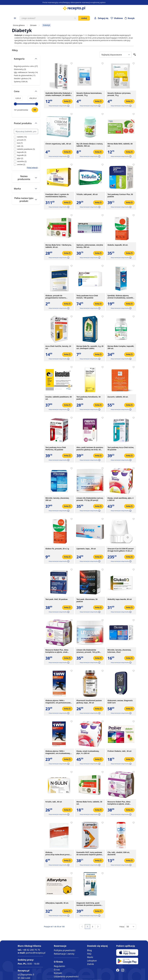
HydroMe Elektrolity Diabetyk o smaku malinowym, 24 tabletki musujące (59, 94)
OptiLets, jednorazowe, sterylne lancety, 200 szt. (90, 246)
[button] (68, 106)
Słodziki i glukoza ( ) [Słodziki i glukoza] (23, 78)
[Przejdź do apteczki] (117, 18)
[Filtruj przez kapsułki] (20, 155)
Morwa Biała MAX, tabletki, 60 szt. (120, 145)
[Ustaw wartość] (35, 110)
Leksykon (92, 961)
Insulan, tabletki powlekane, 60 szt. (59, 398)
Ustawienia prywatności (66, 976)
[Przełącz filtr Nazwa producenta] (26, 178)
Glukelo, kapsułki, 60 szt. (118, 245)
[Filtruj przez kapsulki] (20, 152)
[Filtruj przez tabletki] (20, 137)
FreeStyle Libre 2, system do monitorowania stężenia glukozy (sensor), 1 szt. (57, 195)
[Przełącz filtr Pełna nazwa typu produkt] (26, 200)
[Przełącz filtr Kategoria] (26, 60)
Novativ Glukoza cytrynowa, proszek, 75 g (119, 94)
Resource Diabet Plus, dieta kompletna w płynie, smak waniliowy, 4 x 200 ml (57, 651)
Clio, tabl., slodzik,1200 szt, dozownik (119, 853)
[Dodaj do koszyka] (67, 101)
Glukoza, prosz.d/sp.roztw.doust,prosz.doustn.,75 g (59, 853)
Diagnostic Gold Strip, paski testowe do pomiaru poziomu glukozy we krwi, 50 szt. (89, 904)
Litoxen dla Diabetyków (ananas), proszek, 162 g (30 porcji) (88, 651)
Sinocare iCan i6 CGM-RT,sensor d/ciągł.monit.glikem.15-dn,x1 (121, 550)
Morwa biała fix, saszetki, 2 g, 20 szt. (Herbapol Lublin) (90, 347)
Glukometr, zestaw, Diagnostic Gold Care (120, 702)
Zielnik (90, 964)
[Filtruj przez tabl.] (19, 146)
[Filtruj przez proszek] (20, 140)
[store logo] (74, 8)
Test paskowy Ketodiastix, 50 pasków (88, 398)
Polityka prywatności (65, 950)
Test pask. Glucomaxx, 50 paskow (87, 600)
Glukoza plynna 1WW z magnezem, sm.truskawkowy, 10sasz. (58, 752)
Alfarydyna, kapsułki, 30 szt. (57, 903)
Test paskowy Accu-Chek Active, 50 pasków (121, 449)
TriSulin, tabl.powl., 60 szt (87, 194)
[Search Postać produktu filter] (26, 131)
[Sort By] (116, 55)
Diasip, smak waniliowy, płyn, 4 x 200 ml (120, 499)
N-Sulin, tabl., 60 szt (54, 802)
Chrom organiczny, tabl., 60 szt (58, 144)
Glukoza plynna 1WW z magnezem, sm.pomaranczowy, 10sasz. (59, 702)
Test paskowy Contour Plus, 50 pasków (120, 195)
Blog (89, 950)
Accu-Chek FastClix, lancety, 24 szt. (58, 347)
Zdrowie (33, 25)
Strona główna (19, 25)
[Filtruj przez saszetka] (20, 161)
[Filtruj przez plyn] (18, 158)
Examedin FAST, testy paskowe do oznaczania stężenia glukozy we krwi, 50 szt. (90, 853)
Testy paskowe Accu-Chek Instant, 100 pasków (87, 297)
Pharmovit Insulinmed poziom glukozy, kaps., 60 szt (89, 702)
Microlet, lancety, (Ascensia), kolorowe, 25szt (119, 651)
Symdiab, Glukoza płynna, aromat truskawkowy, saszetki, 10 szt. (120, 297)
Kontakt (58, 973)
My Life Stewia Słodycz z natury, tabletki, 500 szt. (90, 145)
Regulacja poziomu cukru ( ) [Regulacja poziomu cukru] (26, 66)
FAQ (89, 954)
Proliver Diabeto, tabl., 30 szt (119, 751)
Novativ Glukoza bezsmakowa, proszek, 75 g (89, 94)
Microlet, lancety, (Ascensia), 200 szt (57, 499)
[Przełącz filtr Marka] (26, 189)
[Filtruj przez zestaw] (20, 164)
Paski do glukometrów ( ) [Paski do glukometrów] (25, 75)
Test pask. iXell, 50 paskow (56, 599)
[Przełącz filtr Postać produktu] (26, 124)
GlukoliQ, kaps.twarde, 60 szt (120, 599)
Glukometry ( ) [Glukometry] (20, 69)
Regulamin (60, 966)
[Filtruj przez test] (18, 143)
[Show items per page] (130, 927)
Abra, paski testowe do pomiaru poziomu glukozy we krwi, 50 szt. (90, 449)
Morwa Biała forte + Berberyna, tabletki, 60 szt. (59, 246)
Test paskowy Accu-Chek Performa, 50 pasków (56, 449)
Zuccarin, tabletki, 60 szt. (118, 397)
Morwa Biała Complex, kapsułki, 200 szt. (121, 347)
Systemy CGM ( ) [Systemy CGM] (21, 82)
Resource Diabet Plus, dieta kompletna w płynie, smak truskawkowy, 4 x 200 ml (119, 803)
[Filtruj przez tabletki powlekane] (24, 149)
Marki (90, 957)
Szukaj (84, 18)
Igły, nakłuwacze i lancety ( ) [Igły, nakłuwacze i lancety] (26, 72)
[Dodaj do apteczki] (72, 64)
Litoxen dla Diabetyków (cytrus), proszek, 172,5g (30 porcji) (90, 499)
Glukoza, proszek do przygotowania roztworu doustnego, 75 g (56, 297)
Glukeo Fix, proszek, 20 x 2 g (57, 549)
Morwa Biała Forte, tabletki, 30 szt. (89, 803)
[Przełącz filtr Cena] (26, 92)
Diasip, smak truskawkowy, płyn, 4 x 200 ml (88, 752)
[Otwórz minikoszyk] (130, 18)
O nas (57, 970)
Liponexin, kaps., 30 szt (86, 549)
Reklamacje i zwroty (64, 954)
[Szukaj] (75, 18)
